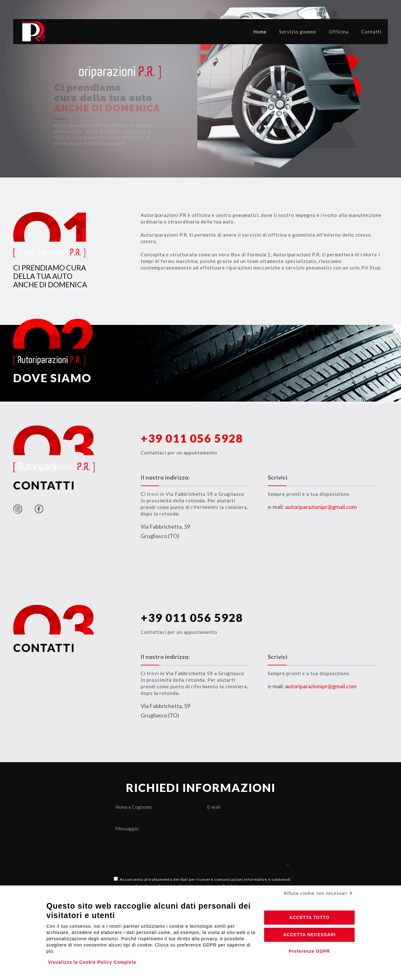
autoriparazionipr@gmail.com (321, 507)
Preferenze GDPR (309, 951)
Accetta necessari (309, 935)
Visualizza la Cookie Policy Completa (92, 962)
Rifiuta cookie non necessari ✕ (318, 893)
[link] (18, 509)
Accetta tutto (309, 917)
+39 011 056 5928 (192, 618)
